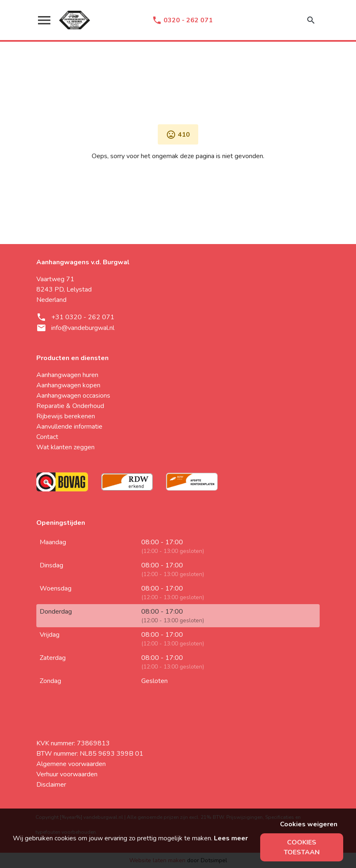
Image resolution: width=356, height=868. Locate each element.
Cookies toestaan (302, 847)
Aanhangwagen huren (67, 375)
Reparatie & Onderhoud (70, 406)
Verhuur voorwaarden (67, 774)
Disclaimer (51, 785)
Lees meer (231, 838)
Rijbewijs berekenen (66, 416)
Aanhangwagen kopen (68, 385)
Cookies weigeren (309, 824)
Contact (47, 437)
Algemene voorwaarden (71, 764)
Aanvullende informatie (69, 427)
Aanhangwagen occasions (73, 396)
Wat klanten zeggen (65, 447)
